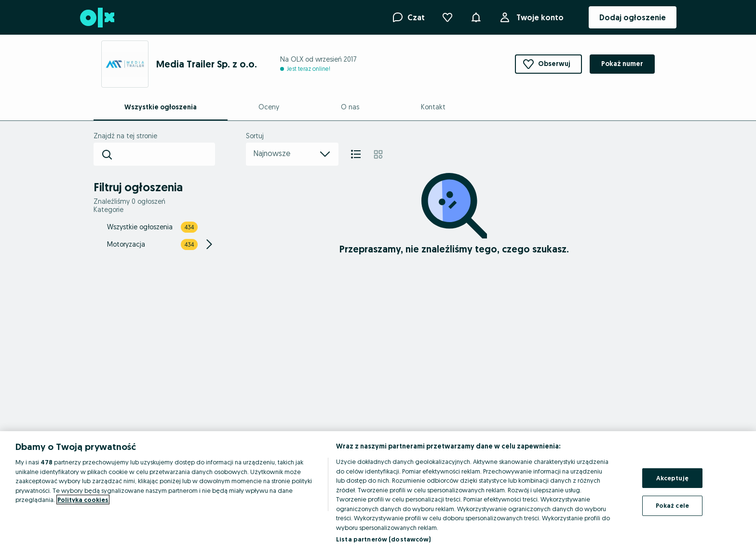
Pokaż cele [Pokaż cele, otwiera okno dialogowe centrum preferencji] (672, 505)
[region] (378, 493)
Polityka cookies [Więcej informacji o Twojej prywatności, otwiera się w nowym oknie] (83, 500)
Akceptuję (672, 478)
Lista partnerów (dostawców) (384, 539)
